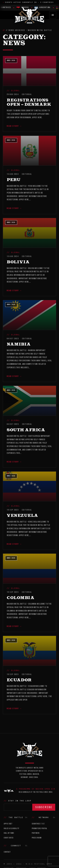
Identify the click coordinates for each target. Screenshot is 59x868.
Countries (38, 824)
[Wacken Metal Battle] (29, 750)
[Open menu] (53, 15)
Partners (36, 833)
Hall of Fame (9, 833)
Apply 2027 (8, 824)
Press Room (37, 838)
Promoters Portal (39, 828)
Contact (7, 852)
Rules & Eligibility (11, 828)
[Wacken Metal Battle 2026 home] (30, 15)
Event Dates (9, 838)
